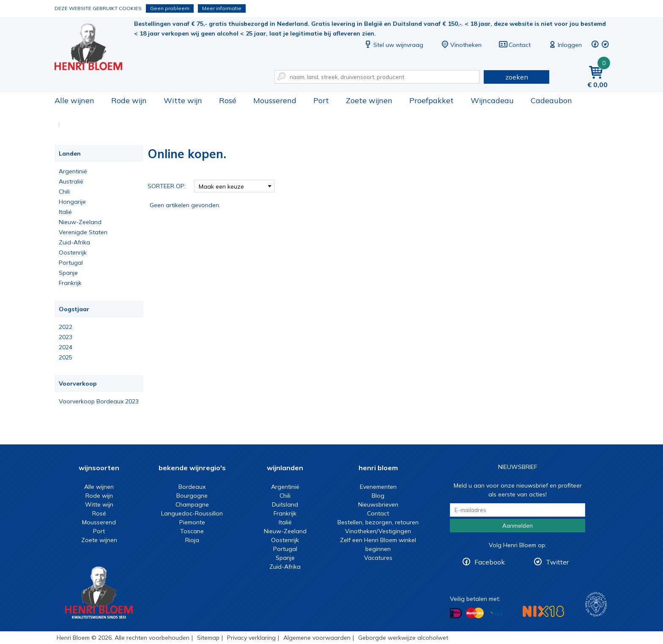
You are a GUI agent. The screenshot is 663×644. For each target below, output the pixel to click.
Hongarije (72, 202)
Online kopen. (94, 47)
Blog (378, 496)
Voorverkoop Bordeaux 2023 (99, 401)
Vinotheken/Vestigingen (378, 531)
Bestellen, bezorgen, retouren (378, 522)
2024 (66, 347)
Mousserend (275, 100)
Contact (515, 45)
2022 (66, 327)
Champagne (192, 504)
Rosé (228, 100)
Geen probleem (170, 8)
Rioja (192, 540)
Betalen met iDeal (456, 613)
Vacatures (378, 558)
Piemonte (192, 522)
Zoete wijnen (369, 100)
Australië (71, 181)
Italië (65, 212)
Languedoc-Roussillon (192, 513)
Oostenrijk (73, 252)
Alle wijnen (74, 100)
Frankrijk (70, 283)
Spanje (68, 273)
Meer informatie (222, 8)
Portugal (71, 263)
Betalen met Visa (496, 614)
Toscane (192, 531)
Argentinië (73, 171)
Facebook (490, 562)
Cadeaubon (551, 100)
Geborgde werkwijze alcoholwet (403, 638)
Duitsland (285, 504)
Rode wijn (129, 100)
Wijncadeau (492, 100)
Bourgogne (192, 496)
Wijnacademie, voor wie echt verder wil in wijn (596, 604)
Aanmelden (518, 526)
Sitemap (208, 638)
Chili (64, 192)
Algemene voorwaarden (317, 638)
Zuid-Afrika (74, 242)
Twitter (557, 562)
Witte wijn (183, 100)
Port (321, 100)
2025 (66, 357)
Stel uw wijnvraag (393, 45)
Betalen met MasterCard (475, 613)
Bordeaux (192, 487)
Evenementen (378, 487)
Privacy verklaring (251, 638)
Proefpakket (431, 100)
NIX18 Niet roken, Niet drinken (543, 611)
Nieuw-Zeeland (80, 222)
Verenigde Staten (83, 232)
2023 (66, 337)
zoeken (517, 77)
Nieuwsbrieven (378, 504)
